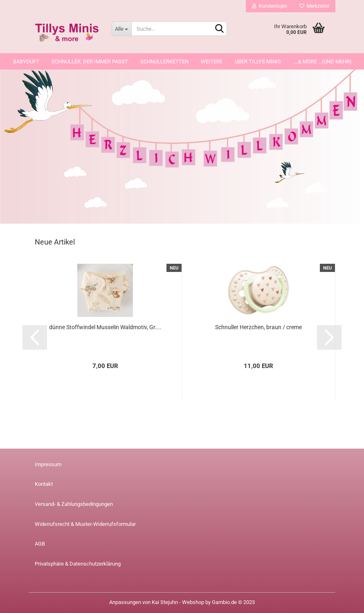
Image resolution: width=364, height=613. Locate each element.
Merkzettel (314, 6)
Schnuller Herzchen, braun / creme (258, 327)
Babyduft (26, 62)
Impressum (48, 464)
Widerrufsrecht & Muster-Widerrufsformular (85, 524)
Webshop (193, 602)
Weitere (212, 62)
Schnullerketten (164, 62)
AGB (40, 544)
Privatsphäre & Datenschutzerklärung (78, 564)
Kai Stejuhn (165, 602)
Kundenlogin (270, 6)
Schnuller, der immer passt (90, 62)
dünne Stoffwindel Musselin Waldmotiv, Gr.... (105, 327)
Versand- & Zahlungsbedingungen (74, 504)
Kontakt (44, 484)
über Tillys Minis (258, 62)
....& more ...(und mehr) (322, 62)
